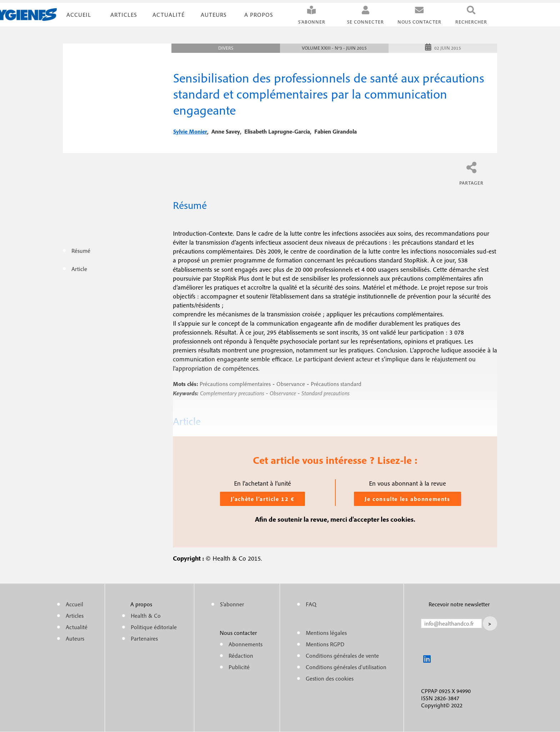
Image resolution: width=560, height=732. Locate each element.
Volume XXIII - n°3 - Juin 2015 (334, 48)
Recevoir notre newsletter (459, 604)
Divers (226, 48)
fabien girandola (336, 131)
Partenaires (144, 638)
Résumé (81, 251)
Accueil (79, 15)
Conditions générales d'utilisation (346, 667)
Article (79, 269)
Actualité (169, 15)
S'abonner (312, 22)
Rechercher (471, 22)
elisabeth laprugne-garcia (277, 131)
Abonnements (246, 644)
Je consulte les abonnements (407, 499)
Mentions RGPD (325, 644)
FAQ (311, 604)
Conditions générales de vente (342, 656)
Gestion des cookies (330, 678)
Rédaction (241, 656)
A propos (259, 15)
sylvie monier (190, 131)
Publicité (239, 667)
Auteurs (214, 15)
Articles (75, 616)
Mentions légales (326, 633)
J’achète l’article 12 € (263, 499)
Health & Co (146, 616)
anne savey (226, 131)
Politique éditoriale (154, 627)
